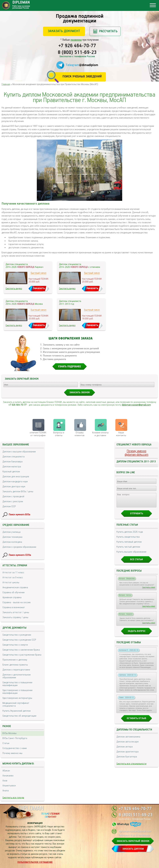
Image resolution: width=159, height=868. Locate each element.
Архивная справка (12, 597)
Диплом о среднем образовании (19, 547)
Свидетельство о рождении (17, 635)
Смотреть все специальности (131, 767)
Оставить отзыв (136, 721)
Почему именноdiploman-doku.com (136, 453)
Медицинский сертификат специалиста (16, 705)
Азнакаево (8, 776)
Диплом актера (125, 750)
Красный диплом (11, 472)
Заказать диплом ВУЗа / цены (18, 492)
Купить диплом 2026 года (130, 535)
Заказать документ (64, 31)
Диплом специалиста (14, 457)
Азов (5, 781)
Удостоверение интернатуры (17, 698)
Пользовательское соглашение (35, 862)
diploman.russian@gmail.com (136, 405)
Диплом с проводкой (13, 497)
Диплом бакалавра (12, 462)
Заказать (39, 288)
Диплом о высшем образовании (19, 452)
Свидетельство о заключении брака (21, 650)
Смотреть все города (13, 798)
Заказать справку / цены (15, 617)
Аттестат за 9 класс (13, 578)
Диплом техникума (12, 537)
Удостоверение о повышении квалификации (17, 692)
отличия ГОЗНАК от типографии (38, 434)
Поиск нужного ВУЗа (19, 515)
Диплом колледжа (12, 542)
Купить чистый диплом (128, 550)
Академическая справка (15, 588)
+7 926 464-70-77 (77, 46)
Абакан (6, 771)
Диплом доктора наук (14, 487)
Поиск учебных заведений (82, 77)
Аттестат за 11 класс (13, 573)
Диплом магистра (12, 467)
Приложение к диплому (15, 660)
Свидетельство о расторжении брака (22, 655)
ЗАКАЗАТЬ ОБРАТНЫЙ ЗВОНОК (133, 841)
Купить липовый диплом (129, 545)
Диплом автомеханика (128, 740)
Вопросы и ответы (59, 434)
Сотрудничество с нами (15, 748)
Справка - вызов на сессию (17, 602)
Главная (6, 84)
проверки (76, 40)
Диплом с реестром (13, 502)
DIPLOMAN (31, 808)
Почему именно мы (12, 753)
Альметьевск (9, 786)
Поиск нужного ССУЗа (20, 555)
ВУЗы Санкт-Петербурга (15, 738)
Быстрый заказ (39, 273)
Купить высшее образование (131, 555)
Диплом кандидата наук (15, 482)
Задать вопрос (137, 634)
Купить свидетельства (128, 540)
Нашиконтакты (121, 434)
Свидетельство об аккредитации (19, 716)
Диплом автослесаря (127, 745)
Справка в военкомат (14, 607)
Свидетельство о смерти (15, 645)
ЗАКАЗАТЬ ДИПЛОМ (133, 849)
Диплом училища (11, 532)
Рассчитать (108, 31)
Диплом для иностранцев (16, 477)
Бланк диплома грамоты (15, 665)
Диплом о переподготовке (16, 670)
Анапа (6, 791)
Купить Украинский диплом (17, 711)
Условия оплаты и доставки (100, 434)
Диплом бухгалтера (127, 759)
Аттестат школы (11, 583)
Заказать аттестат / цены (16, 612)
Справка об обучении (14, 593)
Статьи (6, 743)
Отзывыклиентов (80, 434)
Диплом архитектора (127, 755)
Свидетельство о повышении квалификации (17, 684)
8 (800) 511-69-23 (77, 53)
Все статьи (136, 562)
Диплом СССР (9, 507)
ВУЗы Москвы (9, 733)
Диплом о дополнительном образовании (17, 676)
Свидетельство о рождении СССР (19, 640)
